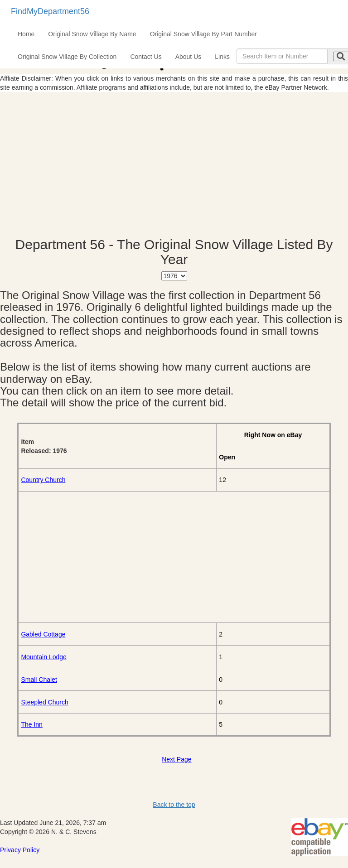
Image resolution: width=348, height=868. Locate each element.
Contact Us (146, 57)
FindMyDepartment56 (50, 11)
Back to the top (174, 805)
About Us (188, 57)
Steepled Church (44, 702)
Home (26, 34)
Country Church (43, 480)
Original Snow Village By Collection (67, 57)
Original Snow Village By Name (92, 34)
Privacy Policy (20, 850)
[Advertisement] (174, 164)
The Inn (31, 724)
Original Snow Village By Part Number (203, 34)
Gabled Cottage (43, 634)
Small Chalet (39, 680)
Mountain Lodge (43, 657)
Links (222, 57)
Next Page (176, 759)
